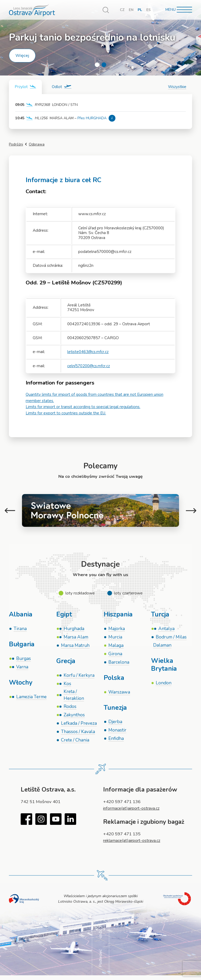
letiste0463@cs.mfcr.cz (88, 352)
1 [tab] (97, 65)
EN (131, 10)
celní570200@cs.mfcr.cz (89, 366)
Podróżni (16, 144)
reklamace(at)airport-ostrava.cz (133, 844)
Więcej (22, 55)
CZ (122, 10)
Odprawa (37, 144)
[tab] (26, 87)
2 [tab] (104, 65)
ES (149, 10)
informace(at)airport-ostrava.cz (133, 812)
